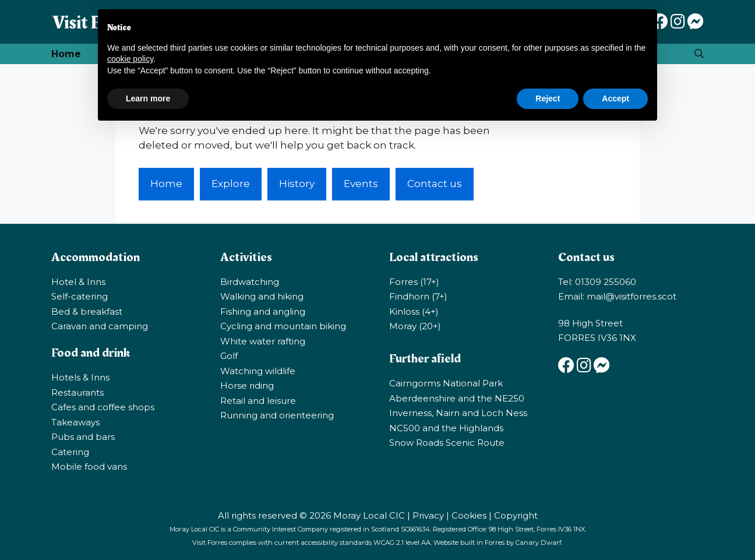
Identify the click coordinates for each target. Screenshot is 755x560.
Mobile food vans (89, 466)
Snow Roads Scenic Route (447, 443)
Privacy (428, 515)
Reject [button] (548, 98)
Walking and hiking (262, 296)
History (297, 184)
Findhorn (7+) (418, 296)
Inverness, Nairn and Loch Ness (458, 413)
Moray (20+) (415, 326)
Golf (229, 356)
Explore (231, 184)
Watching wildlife (258, 371)
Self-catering (80, 296)
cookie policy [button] (130, 59)
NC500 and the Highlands (446, 428)
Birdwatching (250, 282)
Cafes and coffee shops (103, 407)
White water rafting (263, 341)
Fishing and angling (263, 311)
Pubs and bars (83, 437)
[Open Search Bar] (699, 54)
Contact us (435, 184)
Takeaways (75, 422)
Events (361, 184)
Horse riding (247, 385)
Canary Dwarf (539, 543)
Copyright (516, 515)
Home (66, 54)
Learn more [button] (148, 98)
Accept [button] (615, 98)
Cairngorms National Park (446, 383)
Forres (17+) (414, 282)
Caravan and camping (100, 326)
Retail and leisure (258, 401)
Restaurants (77, 392)
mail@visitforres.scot (631, 296)
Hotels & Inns (80, 377)
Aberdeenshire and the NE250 (457, 398)
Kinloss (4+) (414, 311)
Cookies (469, 515)
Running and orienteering (277, 415)
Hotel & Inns (78, 282)
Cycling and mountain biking (283, 326)
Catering (70, 452)
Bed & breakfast (87, 311)
